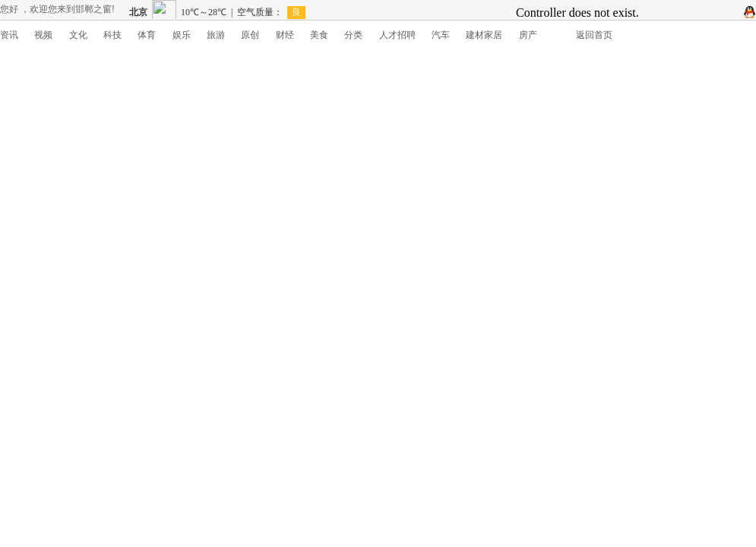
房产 (528, 35)
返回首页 (594, 35)
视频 (43, 35)
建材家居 (484, 35)
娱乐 (182, 35)
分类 (353, 35)
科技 (112, 35)
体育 (147, 35)
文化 (78, 35)
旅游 (216, 35)
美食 (319, 35)
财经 (285, 35)
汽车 (441, 35)
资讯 (9, 35)
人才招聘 (397, 35)
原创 (250, 35)
